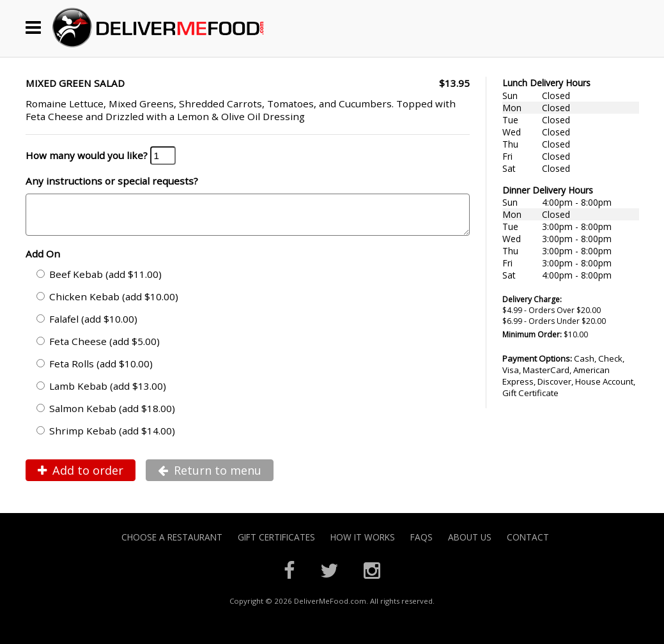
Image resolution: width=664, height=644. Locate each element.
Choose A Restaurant (172, 545)
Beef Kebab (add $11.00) (99, 282)
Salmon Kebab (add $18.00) (106, 416)
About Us (470, 545)
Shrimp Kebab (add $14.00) (106, 438)
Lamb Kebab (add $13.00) (101, 394)
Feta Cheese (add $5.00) (98, 349)
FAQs (421, 545)
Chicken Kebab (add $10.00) (107, 304)
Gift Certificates (276, 545)
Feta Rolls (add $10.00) (95, 371)
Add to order (81, 478)
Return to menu (210, 478)
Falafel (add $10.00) (87, 326)
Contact (528, 545)
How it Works (363, 545)
